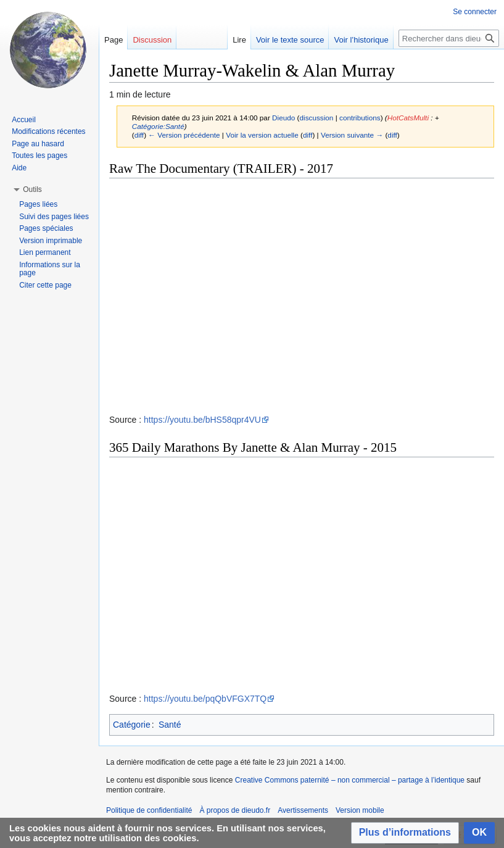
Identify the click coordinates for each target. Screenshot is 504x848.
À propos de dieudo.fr (235, 810)
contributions (360, 118)
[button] (405, 833)
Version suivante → (352, 135)
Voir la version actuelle (262, 135)
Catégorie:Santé (158, 126)
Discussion (152, 40)
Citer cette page (45, 285)
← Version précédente (184, 135)
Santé (170, 725)
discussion (317, 118)
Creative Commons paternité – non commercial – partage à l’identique (350, 780)
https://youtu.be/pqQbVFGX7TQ (205, 699)
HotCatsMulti (408, 118)
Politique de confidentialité (149, 810)
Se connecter (475, 12)
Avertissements (303, 810)
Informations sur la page (50, 269)
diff (139, 135)
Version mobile (360, 810)
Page (114, 40)
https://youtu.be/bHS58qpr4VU (202, 420)
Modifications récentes (48, 131)
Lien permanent (45, 252)
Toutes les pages (39, 156)
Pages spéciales (46, 228)
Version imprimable (51, 241)
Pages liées (38, 204)
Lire (239, 40)
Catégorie (132, 725)
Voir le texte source (290, 40)
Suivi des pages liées (54, 217)
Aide (19, 168)
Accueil (24, 120)
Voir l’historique (361, 40)
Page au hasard (38, 144)
